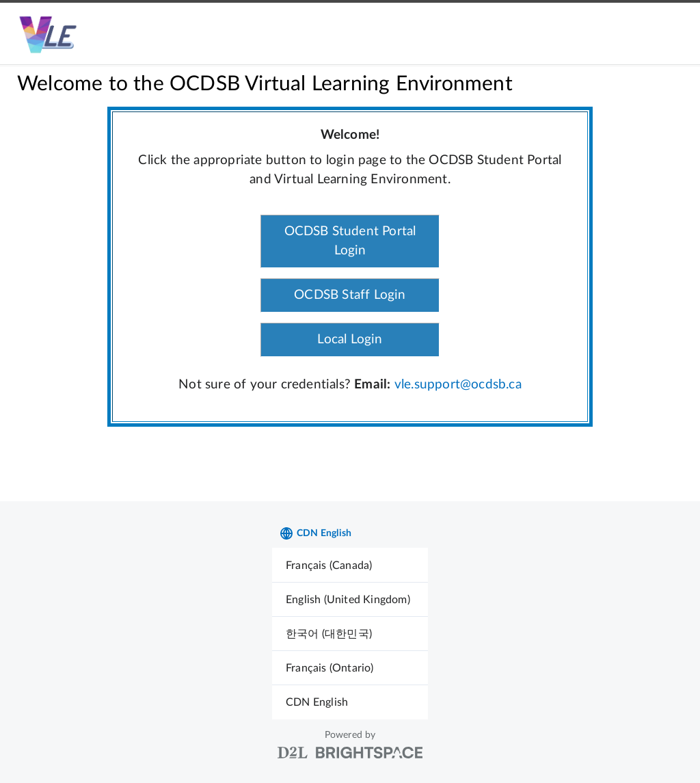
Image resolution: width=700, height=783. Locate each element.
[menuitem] (350, 565)
